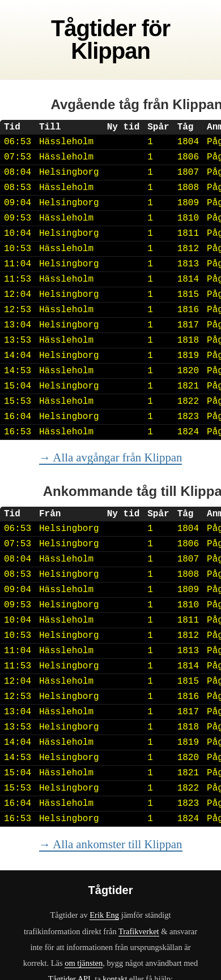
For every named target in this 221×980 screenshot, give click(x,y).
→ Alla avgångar (111, 457)
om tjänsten (84, 963)
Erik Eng (104, 915)
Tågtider (93, 28)
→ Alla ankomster (111, 844)
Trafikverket (139, 931)
